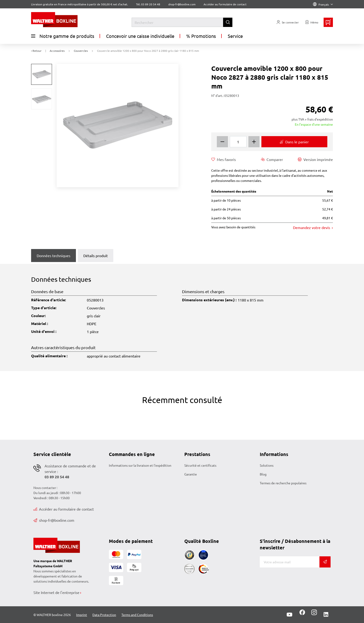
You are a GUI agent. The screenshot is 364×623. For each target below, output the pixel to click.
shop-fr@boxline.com (54, 520)
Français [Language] (323, 4)
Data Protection (104, 615)
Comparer (272, 159)
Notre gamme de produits (63, 36)
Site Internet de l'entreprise (56, 592)
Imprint (82, 615)
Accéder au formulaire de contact (225, 4)
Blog (263, 474)
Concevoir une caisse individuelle (140, 36)
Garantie (191, 474)
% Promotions (201, 36)
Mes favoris (224, 159)
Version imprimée (315, 159)
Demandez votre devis (312, 227)
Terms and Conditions (137, 615)
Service (235, 36)
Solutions (267, 465)
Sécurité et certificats (200, 465)
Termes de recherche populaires (283, 483)
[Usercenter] (288, 22)
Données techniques (54, 256)
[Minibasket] (328, 22)
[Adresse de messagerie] (290, 562)
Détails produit (96, 256)
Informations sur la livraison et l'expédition (140, 465)
